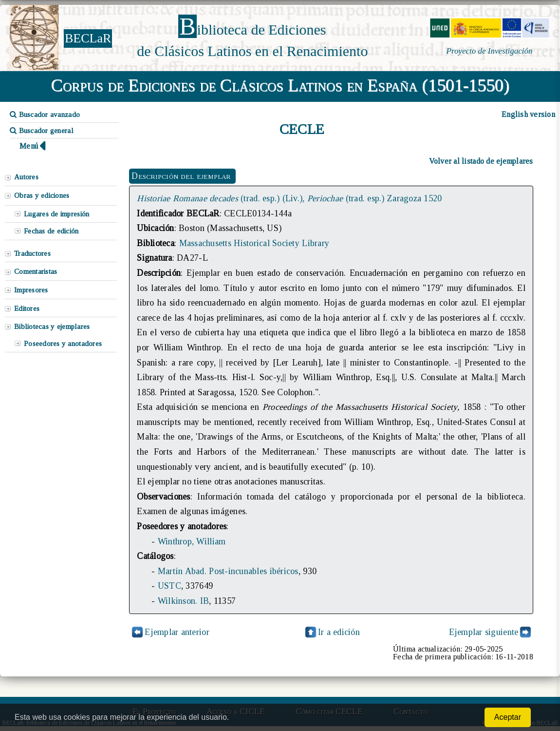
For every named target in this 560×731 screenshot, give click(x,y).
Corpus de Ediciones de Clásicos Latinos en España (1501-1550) (280, 85)
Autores (26, 177)
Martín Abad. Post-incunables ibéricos (228, 571)
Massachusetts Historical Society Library (254, 243)
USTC (169, 586)
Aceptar (508, 717)
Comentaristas (36, 271)
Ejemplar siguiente (484, 632)
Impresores (31, 290)
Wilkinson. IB (183, 601)
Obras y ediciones (42, 195)
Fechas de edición (51, 231)
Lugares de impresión (56, 214)
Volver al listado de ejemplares (481, 161)
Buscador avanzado (45, 115)
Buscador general (42, 131)
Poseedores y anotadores (63, 344)
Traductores (32, 253)
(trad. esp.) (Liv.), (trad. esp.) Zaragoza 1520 (289, 198)
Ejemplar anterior (177, 632)
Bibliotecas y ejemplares (52, 327)
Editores (27, 308)
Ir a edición (332, 632)
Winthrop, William (192, 541)
